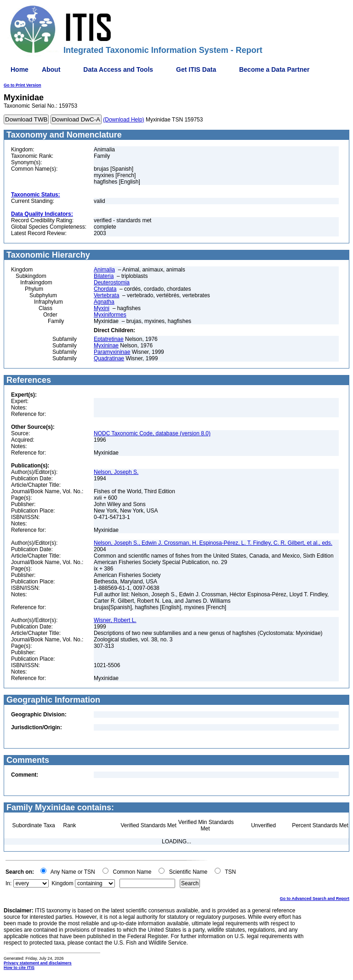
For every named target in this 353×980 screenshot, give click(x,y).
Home (20, 69)
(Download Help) (123, 120)
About (51, 69)
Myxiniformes (110, 315)
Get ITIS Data (196, 69)
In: (9, 883)
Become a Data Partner (274, 69)
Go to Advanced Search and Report (315, 899)
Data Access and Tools (118, 69)
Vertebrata (106, 295)
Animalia (104, 270)
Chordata (105, 289)
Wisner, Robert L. (115, 620)
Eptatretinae (109, 339)
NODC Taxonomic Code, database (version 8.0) (152, 433)
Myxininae (106, 346)
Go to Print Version (23, 85)
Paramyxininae (112, 352)
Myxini (102, 308)
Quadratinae (109, 358)
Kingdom (62, 883)
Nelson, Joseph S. (116, 472)
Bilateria (104, 276)
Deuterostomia (112, 282)
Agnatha (104, 302)
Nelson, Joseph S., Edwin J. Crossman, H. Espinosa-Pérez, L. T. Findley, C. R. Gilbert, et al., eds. (213, 543)
